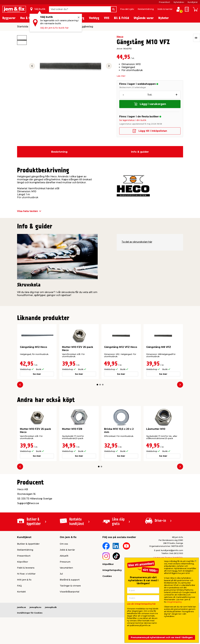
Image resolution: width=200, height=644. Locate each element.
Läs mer (121, 76)
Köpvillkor (23, 562)
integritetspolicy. (174, 602)
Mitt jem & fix (24, 580)
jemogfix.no (35, 607)
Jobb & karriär (165, 9)
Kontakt (21, 592)
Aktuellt (64, 556)
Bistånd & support (70, 580)
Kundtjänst (193, 2)
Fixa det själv (127, 9)
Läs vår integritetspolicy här (141, 604)
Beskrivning (59, 152)
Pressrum (65, 562)
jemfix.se (21, 607)
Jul (61, 574)
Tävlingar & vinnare (70, 586)
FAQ (19, 586)
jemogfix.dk (51, 607)
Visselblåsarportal (70, 592)
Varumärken (66, 568)
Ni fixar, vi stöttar (26, 574)
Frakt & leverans (26, 568)
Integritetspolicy (112, 570)
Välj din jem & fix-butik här (54, 28)
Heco (120, 37)
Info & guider (140, 152)
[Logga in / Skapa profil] (178, 9)
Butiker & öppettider (28, 544)
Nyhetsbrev (179, 2)
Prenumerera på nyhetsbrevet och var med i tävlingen (162, 637)
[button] (97, 385)
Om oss (64, 544)
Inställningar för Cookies (30, 613)
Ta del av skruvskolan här (137, 242)
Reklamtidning (146, 9)
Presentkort (164, 2)
